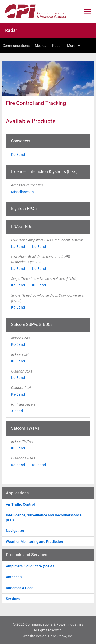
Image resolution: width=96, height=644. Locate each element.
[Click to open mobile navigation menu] (88, 11)
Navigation (15, 531)
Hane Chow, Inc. (61, 636)
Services (13, 599)
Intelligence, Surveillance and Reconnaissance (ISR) (44, 518)
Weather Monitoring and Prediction (34, 542)
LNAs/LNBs (22, 227)
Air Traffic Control (20, 504)
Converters (21, 141)
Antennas (14, 577)
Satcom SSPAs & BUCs (32, 325)
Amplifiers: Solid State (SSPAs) (31, 566)
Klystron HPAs (24, 209)
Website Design (35, 636)
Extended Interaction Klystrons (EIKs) (44, 172)
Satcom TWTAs (25, 428)
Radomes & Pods (20, 588)
